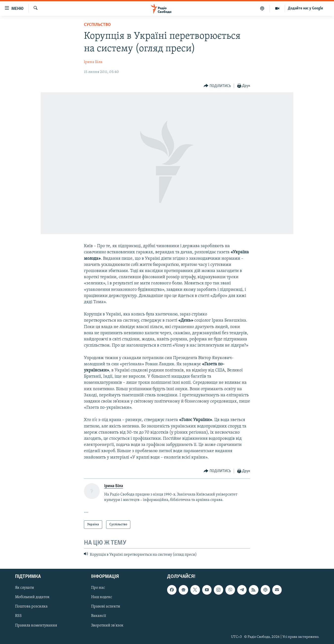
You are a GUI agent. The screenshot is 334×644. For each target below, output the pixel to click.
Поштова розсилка (31, 607)
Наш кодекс (102, 597)
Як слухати (25, 588)
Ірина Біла (93, 62)
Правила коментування (36, 625)
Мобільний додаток (32, 597)
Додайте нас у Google (305, 8)
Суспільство (97, 25)
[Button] (217, 86)
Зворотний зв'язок (107, 625)
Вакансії (99, 616)
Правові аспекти (106, 607)
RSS (18, 616)
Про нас (98, 588)
